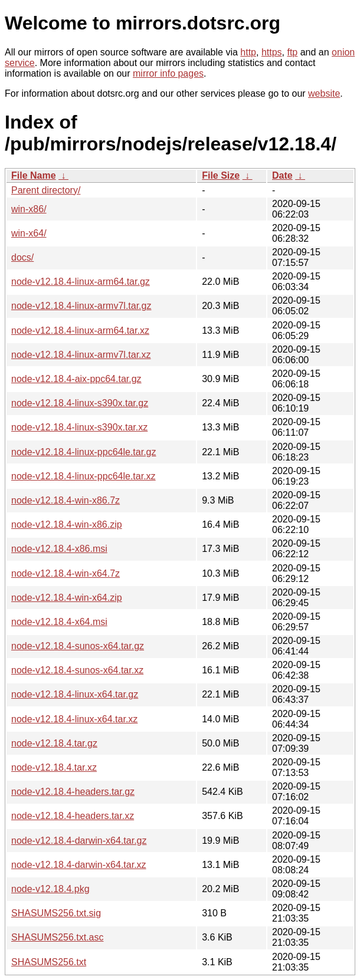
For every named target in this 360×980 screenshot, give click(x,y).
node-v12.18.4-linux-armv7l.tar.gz (81, 306)
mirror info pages (168, 73)
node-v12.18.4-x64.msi (59, 622)
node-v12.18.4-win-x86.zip (67, 524)
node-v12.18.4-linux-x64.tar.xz (74, 719)
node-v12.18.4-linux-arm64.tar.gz (81, 282)
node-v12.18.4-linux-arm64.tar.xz (80, 330)
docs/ (22, 257)
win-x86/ (29, 209)
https (272, 52)
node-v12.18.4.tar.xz (54, 767)
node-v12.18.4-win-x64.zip (67, 598)
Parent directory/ (46, 190)
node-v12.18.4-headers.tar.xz (73, 816)
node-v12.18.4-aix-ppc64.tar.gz (76, 379)
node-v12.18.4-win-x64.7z (66, 573)
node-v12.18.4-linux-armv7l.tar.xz (81, 355)
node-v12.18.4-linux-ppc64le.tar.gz (84, 452)
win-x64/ (29, 233)
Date (282, 175)
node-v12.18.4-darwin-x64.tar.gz (79, 841)
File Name (34, 175)
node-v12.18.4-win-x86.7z (66, 500)
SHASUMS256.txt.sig (56, 913)
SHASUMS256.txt (49, 962)
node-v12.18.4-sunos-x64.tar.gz (78, 646)
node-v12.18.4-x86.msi (59, 549)
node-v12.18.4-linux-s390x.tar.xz (79, 427)
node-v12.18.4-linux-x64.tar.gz (75, 694)
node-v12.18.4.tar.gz (54, 743)
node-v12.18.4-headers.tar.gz (73, 792)
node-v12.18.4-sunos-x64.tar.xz (77, 670)
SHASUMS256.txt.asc (58, 937)
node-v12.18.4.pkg (50, 889)
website (324, 93)
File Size (221, 175)
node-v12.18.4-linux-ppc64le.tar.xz (84, 476)
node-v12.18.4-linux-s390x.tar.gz (80, 403)
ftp (292, 52)
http (248, 52)
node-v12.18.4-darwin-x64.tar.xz (79, 865)
